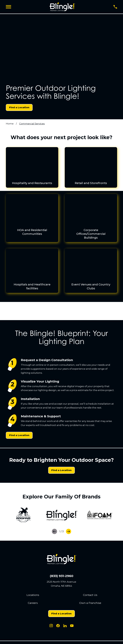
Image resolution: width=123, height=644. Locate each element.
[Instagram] (51, 626)
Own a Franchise (90, 603)
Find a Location (19, 107)
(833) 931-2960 (61, 576)
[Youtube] (72, 626)
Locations (33, 595)
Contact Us (90, 595)
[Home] (62, 7)
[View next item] (69, 531)
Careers (33, 603)
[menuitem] (61, 220)
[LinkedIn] (65, 626)
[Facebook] (58, 626)
